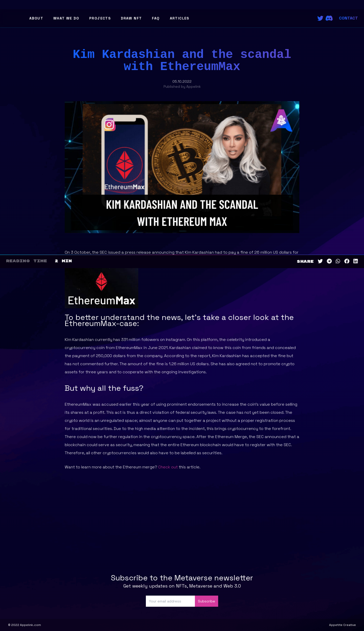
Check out (168, 467)
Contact (348, 18)
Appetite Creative (343, 625)
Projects (100, 18)
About (36, 18)
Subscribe (207, 601)
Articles (180, 18)
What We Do (66, 18)
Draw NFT (131, 18)
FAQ (156, 18)
